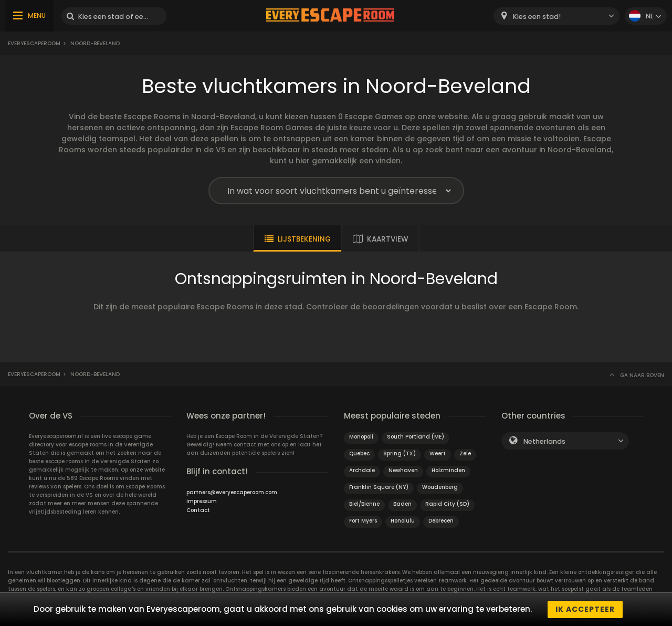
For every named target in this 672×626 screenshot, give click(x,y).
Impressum (202, 501)
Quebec (359, 453)
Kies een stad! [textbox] (537, 17)
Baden (402, 504)
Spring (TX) (400, 453)
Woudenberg (440, 487)
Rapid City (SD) (447, 504)
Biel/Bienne (364, 504)
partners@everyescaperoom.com (232, 492)
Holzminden (448, 470)
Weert (438, 453)
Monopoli (361, 437)
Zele (465, 453)
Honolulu (403, 521)
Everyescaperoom (34, 43)
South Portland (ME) (416, 437)
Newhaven (403, 470)
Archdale (362, 470)
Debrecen (441, 521)
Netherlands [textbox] (544, 441)
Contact (198, 510)
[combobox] (556, 16)
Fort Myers (363, 521)
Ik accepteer (585, 609)
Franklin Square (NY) (379, 487)
